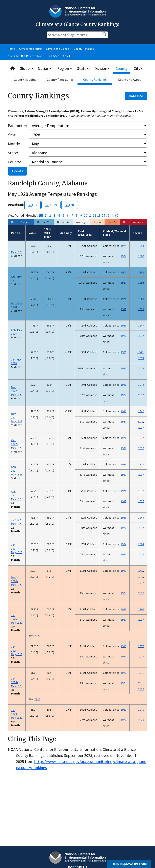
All (41, 215)
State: (13, 153)
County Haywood (130, 80)
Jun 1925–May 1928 (17, 650)
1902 (141, 256)
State (84, 68)
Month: (14, 144)
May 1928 (17, 252)
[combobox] (77, 69)
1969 (140, 571)
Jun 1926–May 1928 (17, 619)
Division (103, 68)
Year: (12, 135)
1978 (141, 358)
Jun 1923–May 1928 (17, 714)
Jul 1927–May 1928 (17, 522)
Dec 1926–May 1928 (17, 581)
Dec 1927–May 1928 (17, 391)
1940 (140, 352)
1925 (124, 683)
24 (103, 215)
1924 (124, 246)
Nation (46, 68)
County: (14, 162)
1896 (141, 283)
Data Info (136, 96)
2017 (141, 428)
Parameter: (17, 126)
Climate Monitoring (30, 49)
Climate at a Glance (58, 49)
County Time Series (60, 80)
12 (94, 215)
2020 (141, 689)
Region (65, 68)
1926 (124, 299)
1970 (140, 577)
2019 (140, 683)
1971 (141, 673)
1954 (141, 246)
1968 (141, 518)
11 (90, 215)
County (122, 68)
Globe (27, 68)
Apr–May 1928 (16, 279)
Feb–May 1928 (17, 332)
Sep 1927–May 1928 (17, 471)
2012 (141, 309)
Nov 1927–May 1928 (17, 417)
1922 (124, 710)
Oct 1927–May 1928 (17, 444)
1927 (124, 256)
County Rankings (84, 49)
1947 (141, 325)
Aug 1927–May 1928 (17, 495)
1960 (141, 299)
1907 (124, 272)
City (139, 68)
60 (117, 215)
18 (99, 215)
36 (108, 215)
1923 (124, 593)
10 (86, 215)
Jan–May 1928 (16, 361)
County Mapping (25, 80)
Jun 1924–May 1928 (17, 682)
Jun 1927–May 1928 (17, 548)
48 (112, 215)
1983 (141, 272)
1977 (141, 438)
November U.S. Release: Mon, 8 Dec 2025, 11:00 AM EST (41, 56)
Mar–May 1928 (16, 305)
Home (11, 49)
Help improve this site (129, 864)
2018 (141, 656)
